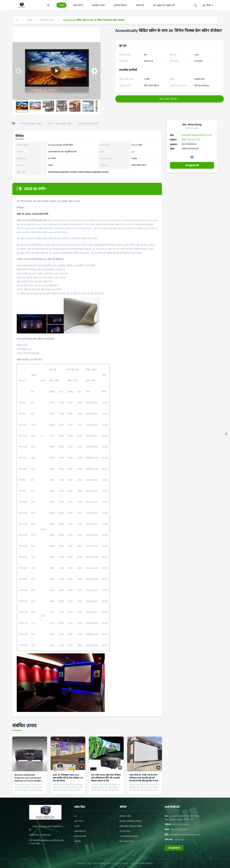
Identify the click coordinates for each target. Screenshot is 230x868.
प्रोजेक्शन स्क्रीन (125, 816)
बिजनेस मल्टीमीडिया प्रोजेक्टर (131, 821)
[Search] (195, 5)
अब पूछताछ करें (192, 165)
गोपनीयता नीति (80, 836)
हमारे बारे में (78, 5)
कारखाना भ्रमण (98, 5)
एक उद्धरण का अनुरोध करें (164, 5)
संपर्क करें (140, 5)
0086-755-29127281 (191, 140)
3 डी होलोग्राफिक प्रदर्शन (129, 836)
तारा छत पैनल (125, 831)
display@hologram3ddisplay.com (197, 135)
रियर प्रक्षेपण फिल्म (127, 841)
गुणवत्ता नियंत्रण (120, 5)
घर (48, 5)
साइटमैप (78, 841)
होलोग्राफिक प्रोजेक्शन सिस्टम (131, 826)
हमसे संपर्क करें (80, 831)
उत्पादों (61, 5)
